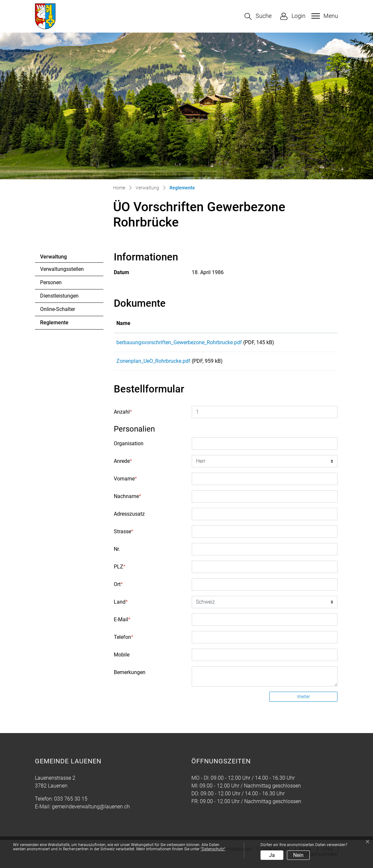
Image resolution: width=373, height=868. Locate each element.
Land (121, 606)
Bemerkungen (130, 677)
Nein (298, 855)
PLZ (120, 571)
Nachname (127, 501)
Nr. (117, 554)
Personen (51, 282)
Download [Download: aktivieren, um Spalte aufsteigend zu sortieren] (312, 323)
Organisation (129, 448)
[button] (258, 16)
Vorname (125, 483)
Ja (272, 855)
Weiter (304, 701)
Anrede (123, 466)
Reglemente (58, 324)
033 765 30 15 (71, 803)
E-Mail (122, 624)
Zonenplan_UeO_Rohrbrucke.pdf (153, 363)
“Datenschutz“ (213, 849)
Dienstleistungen (59, 296)
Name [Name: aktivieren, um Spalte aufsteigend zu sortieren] (123, 323)
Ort (118, 589)
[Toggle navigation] (324, 16)
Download (317, 344)
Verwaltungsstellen (62, 269)
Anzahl (123, 416)
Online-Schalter (58, 309)
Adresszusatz (129, 518)
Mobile (122, 659)
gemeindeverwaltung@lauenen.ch (91, 811)
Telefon (124, 642)
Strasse (124, 536)
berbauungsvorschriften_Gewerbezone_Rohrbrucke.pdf (179, 342)
